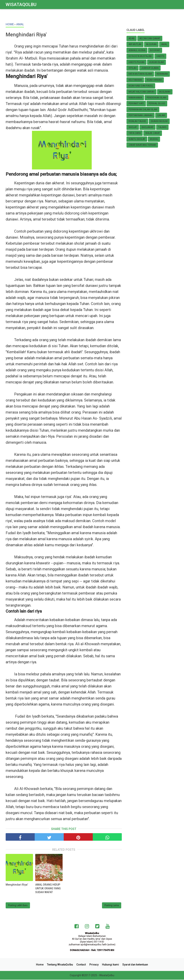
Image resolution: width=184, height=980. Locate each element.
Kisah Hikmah (154, 80)
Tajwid (162, 127)
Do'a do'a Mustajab (140, 56)
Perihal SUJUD (157, 103)
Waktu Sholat (137, 139)
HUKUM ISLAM (156, 62)
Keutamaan (135, 80)
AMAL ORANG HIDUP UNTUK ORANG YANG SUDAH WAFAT (48, 889)
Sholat (133, 127)
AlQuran (151, 44)
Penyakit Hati (136, 103)
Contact (81, 965)
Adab (132, 38)
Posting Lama (112, 906)
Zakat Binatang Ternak (142, 145)
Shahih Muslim (159, 121)
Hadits (160, 56)
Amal (164, 44)
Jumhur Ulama (150, 68)
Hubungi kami (110, 965)
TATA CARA (135, 133)
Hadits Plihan (136, 62)
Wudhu (154, 139)
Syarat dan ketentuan (134, 965)
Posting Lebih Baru (18, 906)
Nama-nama (135, 98)
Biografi (155, 50)
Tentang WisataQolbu (61, 965)
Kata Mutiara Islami (140, 74)
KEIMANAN (162, 74)
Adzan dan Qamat (150, 38)
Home (41, 965)
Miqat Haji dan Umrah (141, 92)
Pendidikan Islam (156, 98)
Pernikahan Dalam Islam (143, 110)
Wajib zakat (153, 133)
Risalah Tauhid (137, 121)
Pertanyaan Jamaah (141, 115)
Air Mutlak (135, 44)
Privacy (94, 965)
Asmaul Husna (137, 50)
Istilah (133, 68)
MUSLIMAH (165, 92)
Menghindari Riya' (17, 885)
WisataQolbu (21, 5)
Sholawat (148, 127)
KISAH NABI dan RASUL (141, 86)
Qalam (161, 115)
